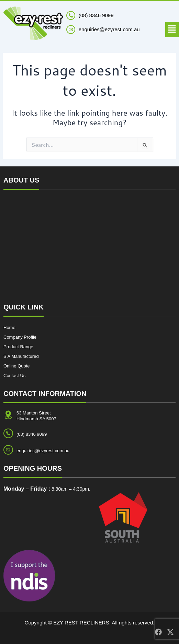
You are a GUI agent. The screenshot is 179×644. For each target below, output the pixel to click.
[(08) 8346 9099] (71, 15)
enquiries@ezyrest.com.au (43, 451)
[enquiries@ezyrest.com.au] (8, 450)
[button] (172, 29)
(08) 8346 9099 (96, 15)
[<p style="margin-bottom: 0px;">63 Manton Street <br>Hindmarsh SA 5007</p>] (8, 415)
